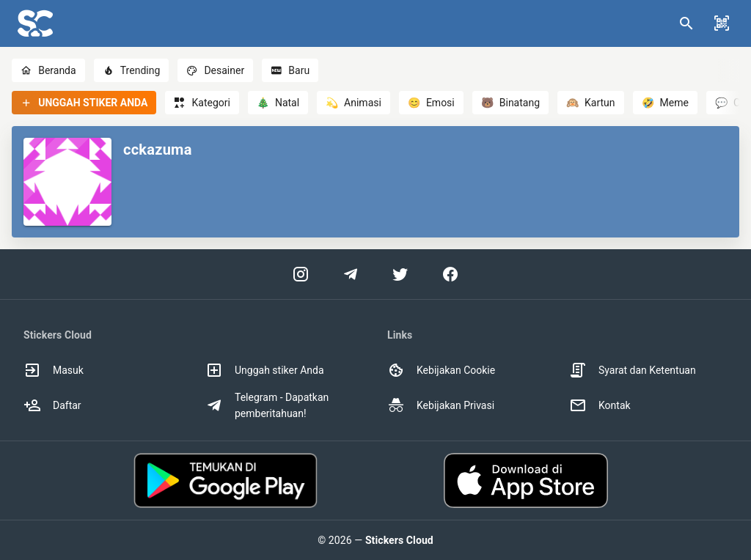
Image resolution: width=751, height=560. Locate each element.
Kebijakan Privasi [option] (441, 405)
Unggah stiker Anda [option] (265, 370)
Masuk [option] (54, 370)
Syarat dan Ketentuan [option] (633, 370)
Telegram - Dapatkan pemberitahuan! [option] (267, 405)
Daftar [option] (52, 405)
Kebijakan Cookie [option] (441, 370)
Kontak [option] (600, 405)
